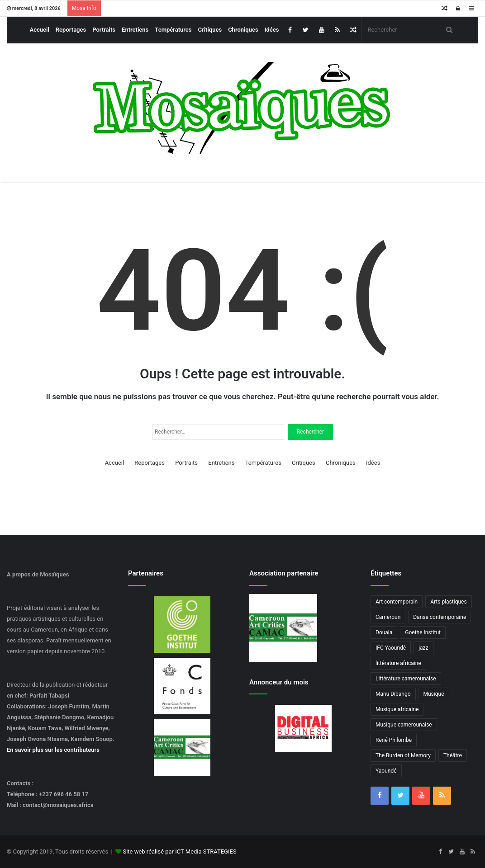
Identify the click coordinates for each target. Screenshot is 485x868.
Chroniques (243, 30)
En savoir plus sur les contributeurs (53, 750)
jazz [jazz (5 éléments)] (423, 648)
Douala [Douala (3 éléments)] (384, 632)
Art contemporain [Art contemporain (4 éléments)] (397, 602)
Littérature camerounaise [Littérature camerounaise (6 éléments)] (406, 679)
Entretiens (135, 30)
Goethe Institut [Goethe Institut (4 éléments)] (423, 632)
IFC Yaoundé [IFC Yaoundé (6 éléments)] (391, 648)
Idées (272, 30)
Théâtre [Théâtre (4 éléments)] (453, 755)
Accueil (40, 30)
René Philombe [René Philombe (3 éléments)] (394, 740)
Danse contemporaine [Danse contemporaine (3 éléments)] (440, 617)
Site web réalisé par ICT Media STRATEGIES (179, 851)
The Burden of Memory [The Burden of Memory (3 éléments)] (403, 755)
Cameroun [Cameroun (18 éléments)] (388, 617)
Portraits (104, 30)
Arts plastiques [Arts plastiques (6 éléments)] (449, 602)
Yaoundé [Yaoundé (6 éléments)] (386, 771)
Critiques (210, 30)
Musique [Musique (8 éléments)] (434, 694)
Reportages (71, 30)
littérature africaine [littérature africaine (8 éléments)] (398, 663)
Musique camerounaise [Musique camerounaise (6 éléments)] (404, 725)
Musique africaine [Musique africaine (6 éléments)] (397, 709)
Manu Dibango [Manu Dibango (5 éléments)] (393, 694)
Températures (173, 30)
